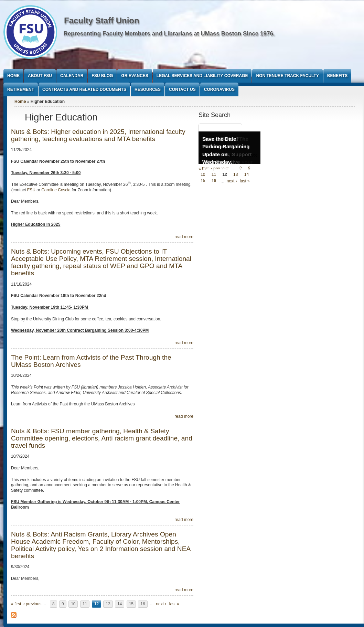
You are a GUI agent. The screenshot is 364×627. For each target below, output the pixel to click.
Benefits (337, 76)
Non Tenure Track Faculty (287, 76)
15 (131, 604)
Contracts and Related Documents (84, 89)
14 (120, 604)
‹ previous (33, 604)
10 (73, 604)
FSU (32, 190)
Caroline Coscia (56, 190)
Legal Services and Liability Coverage (202, 76)
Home (13, 76)
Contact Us (182, 89)
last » (174, 604)
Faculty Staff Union (102, 20)
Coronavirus (219, 89)
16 (143, 604)
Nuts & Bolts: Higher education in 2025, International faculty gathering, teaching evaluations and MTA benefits (98, 135)
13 (108, 604)
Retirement (21, 89)
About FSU (40, 76)
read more (184, 237)
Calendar (72, 76)
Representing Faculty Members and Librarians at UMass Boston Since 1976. (169, 34)
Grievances (135, 76)
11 (85, 604)
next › (161, 604)
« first (16, 604)
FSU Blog (102, 76)
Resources (148, 89)
